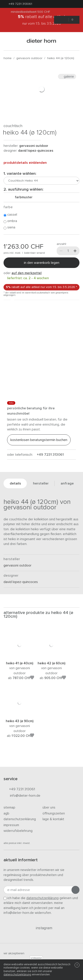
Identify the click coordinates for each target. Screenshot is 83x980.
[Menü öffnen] (9, 41)
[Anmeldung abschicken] (75, 890)
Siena (9, 228)
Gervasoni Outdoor (29, 58)
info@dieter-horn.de (22, 796)
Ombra (10, 221)
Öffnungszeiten (54, 813)
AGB (6, 813)
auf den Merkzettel (27, 273)
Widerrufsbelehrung (18, 831)
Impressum (11, 825)
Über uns (49, 808)
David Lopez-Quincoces (36, 151)
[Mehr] (75, 251)
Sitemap (9, 808)
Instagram (41, 928)
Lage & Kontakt (53, 819)
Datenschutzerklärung (20, 819)
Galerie (67, 77)
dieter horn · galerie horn (41, 41)
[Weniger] (61, 251)
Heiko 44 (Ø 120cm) (61, 58)
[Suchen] (74, 41)
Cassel (10, 215)
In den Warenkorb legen (42, 263)
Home (8, 58)
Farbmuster (22, 197)
